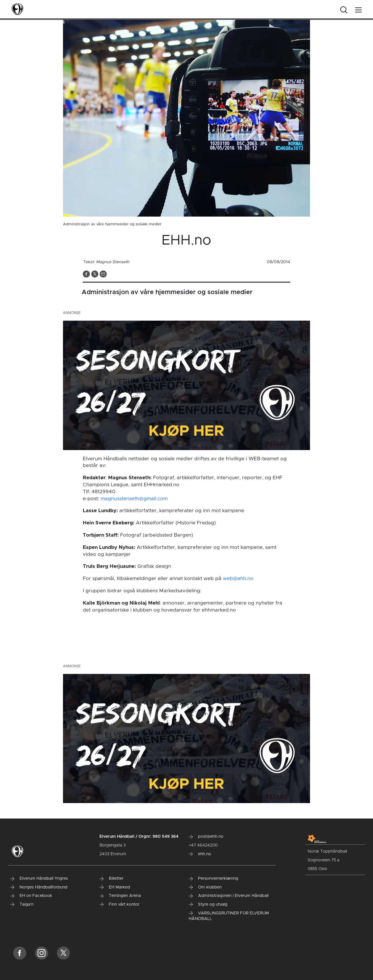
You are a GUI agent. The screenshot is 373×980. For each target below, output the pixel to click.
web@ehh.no (238, 578)
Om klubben (205, 887)
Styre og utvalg (208, 905)
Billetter (111, 879)
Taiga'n (22, 905)
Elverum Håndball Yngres (39, 879)
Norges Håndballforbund (39, 887)
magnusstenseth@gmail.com (134, 499)
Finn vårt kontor (119, 905)
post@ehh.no (206, 837)
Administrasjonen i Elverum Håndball (229, 896)
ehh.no (200, 854)
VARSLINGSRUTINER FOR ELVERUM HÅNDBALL (229, 916)
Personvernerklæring (213, 879)
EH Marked (115, 887)
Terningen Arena (120, 896)
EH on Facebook (31, 896)
